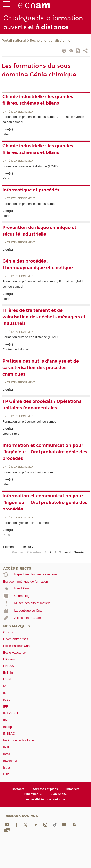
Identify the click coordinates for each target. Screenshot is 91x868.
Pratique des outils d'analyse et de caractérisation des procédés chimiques (41, 368)
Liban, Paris (11, 434)
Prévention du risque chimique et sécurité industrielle (39, 231)
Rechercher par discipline (50, 41)
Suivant (65, 552)
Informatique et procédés (31, 190)
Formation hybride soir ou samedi (26, 523)
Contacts (18, 789)
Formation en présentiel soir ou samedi (30, 204)
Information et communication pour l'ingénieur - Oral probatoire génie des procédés (45, 452)
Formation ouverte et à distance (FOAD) (30, 166)
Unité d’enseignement (19, 112)
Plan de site (59, 794)
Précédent (34, 552)
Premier (17, 552)
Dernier (79, 552)
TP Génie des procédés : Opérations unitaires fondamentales (42, 405)
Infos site (73, 789)
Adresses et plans (45, 789)
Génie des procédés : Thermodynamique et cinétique (38, 264)
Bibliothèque (33, 794)
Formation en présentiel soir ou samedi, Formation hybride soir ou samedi (43, 119)
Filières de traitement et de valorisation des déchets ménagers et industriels (44, 317)
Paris (6, 178)
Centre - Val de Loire (17, 349)
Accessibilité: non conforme (45, 799)
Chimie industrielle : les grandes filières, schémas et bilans (38, 100)
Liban (6, 134)
